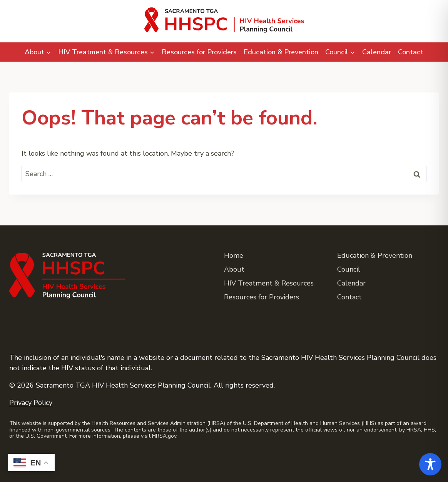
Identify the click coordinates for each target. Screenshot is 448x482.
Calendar (377, 52)
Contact (411, 52)
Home (234, 255)
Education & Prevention (281, 52)
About (234, 269)
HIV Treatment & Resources (269, 283)
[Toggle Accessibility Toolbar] (430, 464)
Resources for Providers (199, 52)
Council (349, 269)
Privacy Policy (31, 403)
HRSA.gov (164, 436)
